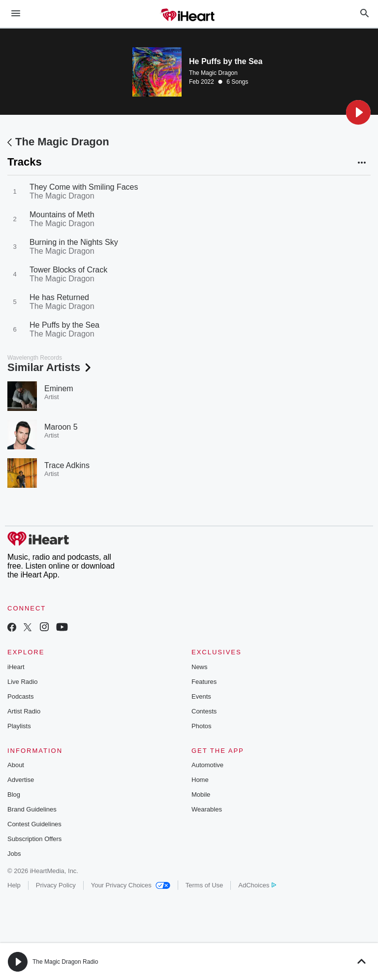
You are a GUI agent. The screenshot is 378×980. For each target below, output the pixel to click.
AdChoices (257, 885)
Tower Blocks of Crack (68, 270)
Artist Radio (24, 711)
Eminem (59, 389)
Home (200, 780)
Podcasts (20, 696)
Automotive (207, 765)
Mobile (201, 794)
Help (14, 885)
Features (204, 682)
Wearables (207, 809)
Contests (204, 711)
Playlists (19, 726)
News (200, 667)
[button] (358, 112)
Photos (201, 726)
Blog (14, 794)
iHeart (16, 667)
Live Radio (22, 682)
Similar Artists (50, 367)
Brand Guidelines (32, 809)
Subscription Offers (34, 839)
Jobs (14, 854)
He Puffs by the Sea (64, 325)
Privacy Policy (56, 885)
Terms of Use (205, 885)
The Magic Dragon (213, 73)
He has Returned (59, 297)
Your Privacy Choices (131, 885)
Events (201, 696)
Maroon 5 (61, 427)
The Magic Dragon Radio (65, 962)
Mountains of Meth (62, 215)
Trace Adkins (67, 465)
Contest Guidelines (34, 824)
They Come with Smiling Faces (84, 187)
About (16, 765)
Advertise (21, 780)
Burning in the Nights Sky (74, 242)
